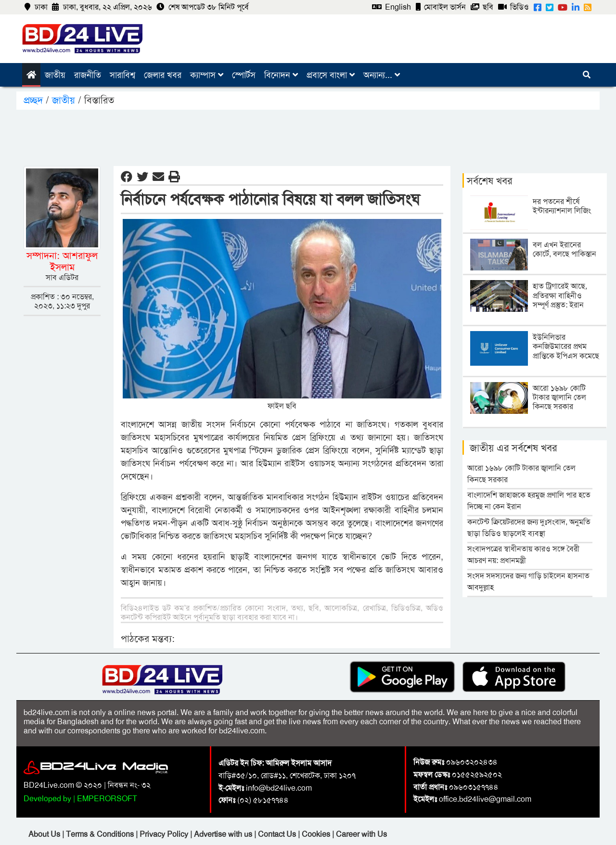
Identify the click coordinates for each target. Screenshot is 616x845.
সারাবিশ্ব (122, 75)
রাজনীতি (88, 75)
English (391, 7)
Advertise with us (224, 834)
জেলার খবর (163, 75)
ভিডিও (513, 7)
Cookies (316, 834)
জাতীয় (55, 75)
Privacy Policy (165, 834)
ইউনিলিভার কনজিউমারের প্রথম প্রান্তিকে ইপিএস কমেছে (566, 346)
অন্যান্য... (382, 75)
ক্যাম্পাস (207, 75)
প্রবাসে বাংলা (331, 75)
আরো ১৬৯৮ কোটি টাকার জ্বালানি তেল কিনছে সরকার (559, 397)
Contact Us (278, 834)
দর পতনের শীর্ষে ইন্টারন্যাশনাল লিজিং (562, 206)
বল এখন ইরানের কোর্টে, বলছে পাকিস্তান (565, 249)
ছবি (482, 7)
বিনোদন (281, 75)
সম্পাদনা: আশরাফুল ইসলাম (62, 261)
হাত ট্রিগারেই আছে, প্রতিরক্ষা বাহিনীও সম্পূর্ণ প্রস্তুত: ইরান (560, 295)
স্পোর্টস (244, 75)
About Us (45, 834)
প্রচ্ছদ (35, 100)
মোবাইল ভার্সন (441, 7)
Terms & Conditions (101, 834)
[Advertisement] (308, 136)
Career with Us (361, 834)
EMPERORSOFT (107, 799)
